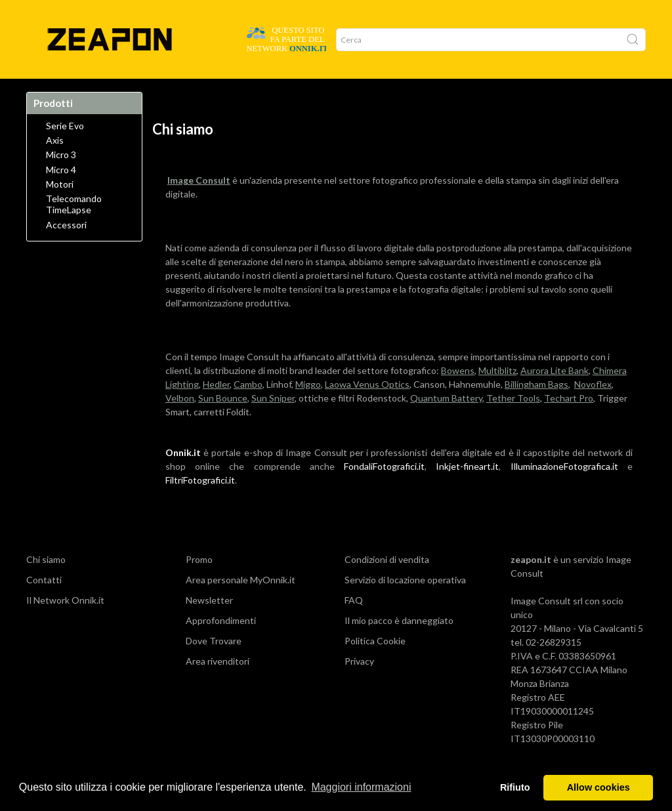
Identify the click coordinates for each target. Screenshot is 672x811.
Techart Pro (569, 424)
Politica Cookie (375, 667)
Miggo (308, 410)
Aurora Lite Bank (555, 397)
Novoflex (593, 410)
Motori (60, 211)
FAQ (354, 626)
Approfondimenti (221, 647)
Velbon (180, 424)
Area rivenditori (218, 687)
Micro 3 (61, 181)
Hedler (216, 410)
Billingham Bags (536, 410)
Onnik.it (183, 479)
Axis (55, 167)
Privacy (359, 687)
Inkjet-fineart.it (467, 492)
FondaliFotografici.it (384, 492)
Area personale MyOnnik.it (241, 606)
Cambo (248, 410)
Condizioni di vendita (387, 586)
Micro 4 (61, 196)
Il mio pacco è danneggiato (399, 647)
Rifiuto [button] (515, 787)
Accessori (66, 251)
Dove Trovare (94, 92)
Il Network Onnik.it (65, 626)
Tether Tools (513, 424)
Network (196, 92)
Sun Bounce (223, 424)
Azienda (149, 92)
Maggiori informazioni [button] (361, 787)
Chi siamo (46, 586)
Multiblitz (497, 397)
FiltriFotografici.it (200, 506)
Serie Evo (65, 152)
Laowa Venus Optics (367, 410)
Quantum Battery (446, 424)
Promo (240, 92)
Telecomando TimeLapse (74, 231)
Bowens (458, 397)
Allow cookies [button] (598, 787)
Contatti (44, 606)
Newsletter (209, 626)
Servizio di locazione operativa (405, 606)
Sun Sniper (273, 424)
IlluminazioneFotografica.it (564, 492)
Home (43, 92)
